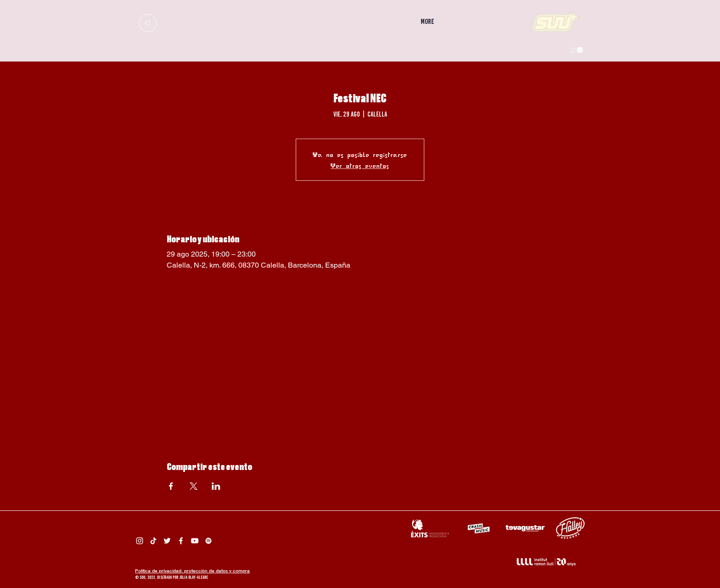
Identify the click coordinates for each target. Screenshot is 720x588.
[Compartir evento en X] (194, 486)
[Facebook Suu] (181, 541)
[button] (577, 50)
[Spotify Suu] (208, 541)
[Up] (148, 23)
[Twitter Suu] (167, 541)
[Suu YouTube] (195, 541)
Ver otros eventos (360, 165)
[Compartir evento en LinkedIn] (216, 486)
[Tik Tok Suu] (153, 541)
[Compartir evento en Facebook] (171, 486)
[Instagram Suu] (140, 541)
